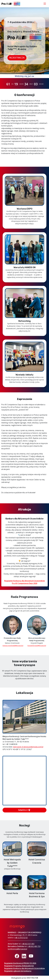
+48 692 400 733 (34, 946)
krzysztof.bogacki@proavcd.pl (37, 646)
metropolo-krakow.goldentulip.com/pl (28, 747)
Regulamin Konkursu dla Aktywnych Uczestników (24, 968)
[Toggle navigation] (45, 4)
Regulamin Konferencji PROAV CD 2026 (20, 963)
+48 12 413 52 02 (21, 938)
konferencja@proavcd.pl (17, 949)
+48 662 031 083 (28, 944)
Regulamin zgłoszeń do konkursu (18, 971)
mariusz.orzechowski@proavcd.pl (13, 646)
